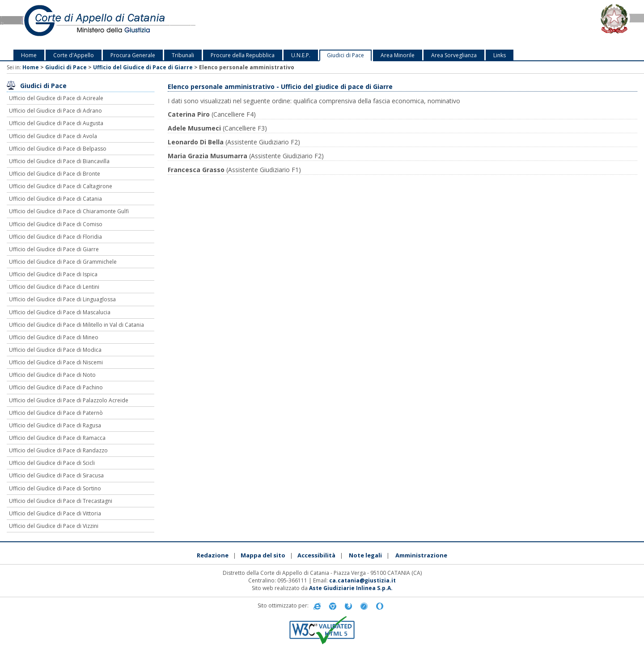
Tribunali (183, 55)
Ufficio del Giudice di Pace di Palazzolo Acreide (69, 400)
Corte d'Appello (74, 55)
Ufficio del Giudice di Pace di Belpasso (58, 149)
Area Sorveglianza (454, 55)
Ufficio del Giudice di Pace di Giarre (143, 67)
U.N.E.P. (301, 55)
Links (500, 55)
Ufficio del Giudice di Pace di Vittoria (55, 513)
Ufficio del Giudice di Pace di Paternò (56, 413)
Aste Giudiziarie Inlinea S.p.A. (351, 588)
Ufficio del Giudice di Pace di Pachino (56, 387)
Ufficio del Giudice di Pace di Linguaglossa (62, 299)
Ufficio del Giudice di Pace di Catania (55, 199)
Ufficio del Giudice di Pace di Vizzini (54, 526)
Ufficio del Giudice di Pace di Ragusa (55, 425)
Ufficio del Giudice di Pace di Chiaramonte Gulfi (69, 211)
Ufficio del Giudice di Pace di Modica (55, 350)
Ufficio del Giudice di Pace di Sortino (55, 488)
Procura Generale (133, 55)
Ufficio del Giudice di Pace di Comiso (56, 224)
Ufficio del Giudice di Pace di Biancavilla (59, 161)
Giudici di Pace (345, 55)
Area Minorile (398, 55)
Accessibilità (316, 555)
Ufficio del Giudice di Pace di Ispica (53, 274)
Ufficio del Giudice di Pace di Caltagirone (61, 186)
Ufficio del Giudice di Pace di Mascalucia (60, 312)
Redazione (213, 555)
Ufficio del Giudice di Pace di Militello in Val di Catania (76, 325)
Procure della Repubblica (243, 55)
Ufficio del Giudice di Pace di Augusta (56, 123)
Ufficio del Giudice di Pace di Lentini (54, 287)
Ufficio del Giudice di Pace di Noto (52, 375)
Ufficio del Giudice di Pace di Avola (53, 136)
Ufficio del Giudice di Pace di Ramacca (57, 438)
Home (29, 55)
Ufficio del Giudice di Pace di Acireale (56, 98)
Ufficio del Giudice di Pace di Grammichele (63, 262)
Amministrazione (421, 555)
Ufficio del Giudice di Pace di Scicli (52, 463)
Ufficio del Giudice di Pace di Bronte (55, 174)
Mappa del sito (263, 555)
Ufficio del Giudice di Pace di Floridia (55, 237)
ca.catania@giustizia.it (362, 580)
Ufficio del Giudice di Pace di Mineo (54, 337)
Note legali (365, 555)
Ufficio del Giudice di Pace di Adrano (55, 111)
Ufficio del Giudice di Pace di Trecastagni (61, 501)
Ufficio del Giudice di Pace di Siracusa (56, 475)
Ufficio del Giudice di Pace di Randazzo (58, 450)
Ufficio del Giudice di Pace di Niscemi (56, 362)
